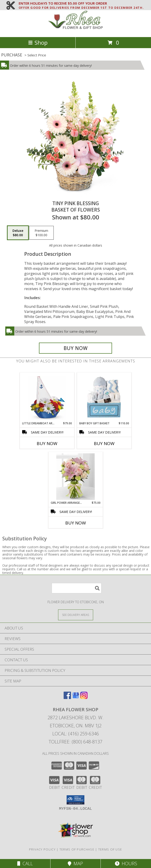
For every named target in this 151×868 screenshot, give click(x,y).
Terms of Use (110, 849)
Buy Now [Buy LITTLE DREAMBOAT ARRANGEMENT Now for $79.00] (47, 443)
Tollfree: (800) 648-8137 (75, 742)
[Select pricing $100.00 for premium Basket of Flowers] (41, 233)
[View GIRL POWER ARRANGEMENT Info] (75, 477)
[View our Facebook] (67, 698)
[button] (75, 800)
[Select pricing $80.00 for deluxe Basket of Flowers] (18, 233)
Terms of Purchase (77, 849)
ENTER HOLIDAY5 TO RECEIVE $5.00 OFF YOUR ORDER (81, 3)
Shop (38, 42)
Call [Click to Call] (25, 864)
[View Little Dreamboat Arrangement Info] (47, 397)
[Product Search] (77, 588)
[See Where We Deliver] (76, 615)
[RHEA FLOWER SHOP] (76, 30)
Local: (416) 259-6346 (76, 734)
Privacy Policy (42, 849)
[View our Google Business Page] (76, 698)
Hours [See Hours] (126, 864)
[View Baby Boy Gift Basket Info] (104, 397)
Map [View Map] (75, 864)
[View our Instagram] (84, 698)
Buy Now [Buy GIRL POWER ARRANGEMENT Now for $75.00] (76, 523)
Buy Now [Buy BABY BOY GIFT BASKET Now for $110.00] (104, 443)
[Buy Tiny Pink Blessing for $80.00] (76, 348)
